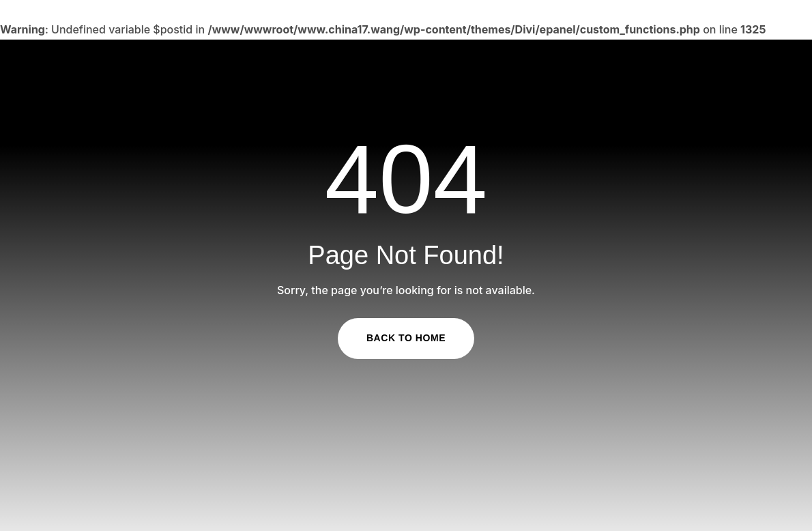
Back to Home (406, 338)
